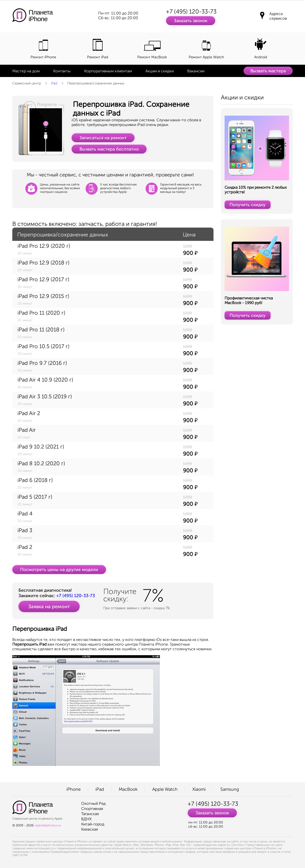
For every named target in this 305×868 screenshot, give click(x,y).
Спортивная (92, 809)
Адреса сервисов (278, 16)
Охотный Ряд (93, 803)
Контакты (62, 71)
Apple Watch (165, 789)
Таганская (90, 814)
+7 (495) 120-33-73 (191, 11)
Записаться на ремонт (103, 138)
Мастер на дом (26, 71)
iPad (54, 83)
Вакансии (196, 71)
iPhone (74, 789)
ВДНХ (86, 819)
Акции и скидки (160, 71)
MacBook (128, 789)
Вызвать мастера (268, 71)
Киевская (90, 829)
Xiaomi (199, 789)
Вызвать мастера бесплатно (109, 149)
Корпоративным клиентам (108, 71)
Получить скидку (248, 205)
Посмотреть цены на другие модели (59, 570)
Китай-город (93, 824)
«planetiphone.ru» (48, 825)
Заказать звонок (191, 21)
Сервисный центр (27, 83)
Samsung (230, 789)
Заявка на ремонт (49, 606)
